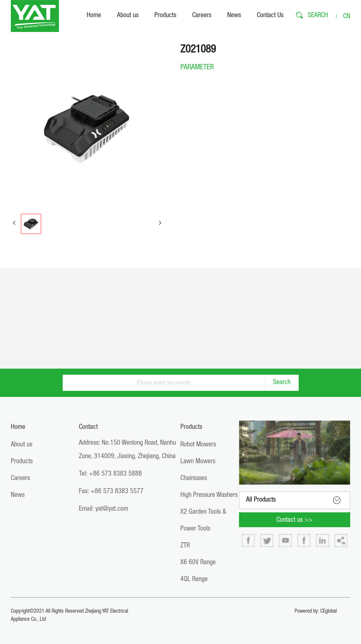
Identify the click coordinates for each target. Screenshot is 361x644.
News (18, 496)
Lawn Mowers (198, 462)
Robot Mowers (198, 445)
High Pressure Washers (209, 496)
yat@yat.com (112, 509)
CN (347, 17)
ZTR (185, 546)
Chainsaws (194, 479)
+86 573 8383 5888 (115, 474)
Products (22, 462)
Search (282, 383)
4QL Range (194, 580)
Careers (20, 479)
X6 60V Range (198, 563)
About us (22, 445)
